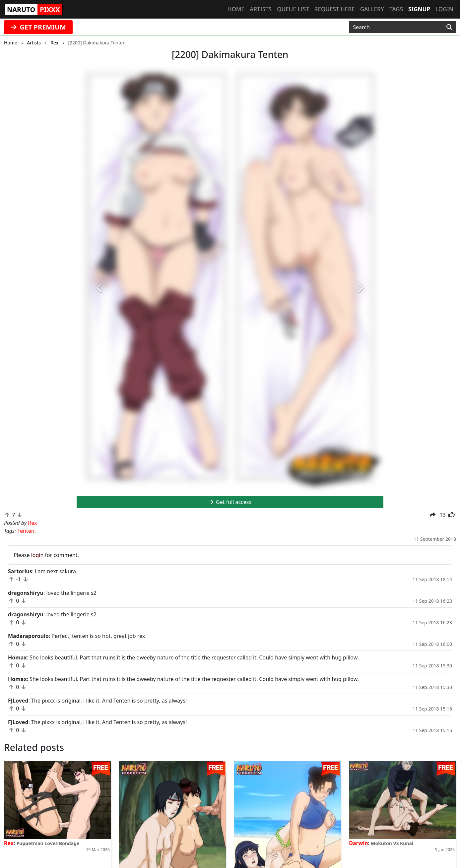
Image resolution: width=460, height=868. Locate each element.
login (37, 555)
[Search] (449, 27)
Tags (396, 9)
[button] (100, 288)
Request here (335, 9)
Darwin (358, 843)
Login (444, 9)
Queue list (293, 9)
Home (236, 9)
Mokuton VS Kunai (392, 843)
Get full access (230, 502)
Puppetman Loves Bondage (48, 843)
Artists (261, 9)
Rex (9, 843)
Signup (419, 9)
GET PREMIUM (38, 27)
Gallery (372, 9)
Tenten (26, 531)
